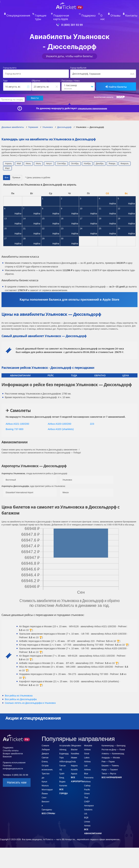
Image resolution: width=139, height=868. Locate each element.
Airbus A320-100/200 (59, 418)
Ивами (74, 751)
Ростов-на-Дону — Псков (113, 743)
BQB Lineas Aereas (87, 815)
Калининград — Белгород (114, 739)
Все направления (112, 771)
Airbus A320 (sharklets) (61, 423)
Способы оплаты (11, 744)
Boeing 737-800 (15, 423)
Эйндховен (76, 739)
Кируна (74, 759)
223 (92, 418)
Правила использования (14, 756)
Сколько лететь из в (30, 697)
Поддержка (89, 14)
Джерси (45, 747)
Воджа (62, 775)
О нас (102, 14)
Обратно (36, 76)
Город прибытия (78, 63)
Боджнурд (64, 747)
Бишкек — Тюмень (110, 759)
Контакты (127, 14)
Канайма (75, 747)
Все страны (48, 807)
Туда (5, 76)
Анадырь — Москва (111, 751)
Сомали (45, 739)
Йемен (45, 787)
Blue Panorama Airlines (89, 771)
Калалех (63, 779)
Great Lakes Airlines (87, 751)
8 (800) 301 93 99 (72, 20)
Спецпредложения (22, 14)
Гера (61, 751)
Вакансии (7, 750)
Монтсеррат (47, 783)
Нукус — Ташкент (110, 763)
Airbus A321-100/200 (17, 418)
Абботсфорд (65, 755)
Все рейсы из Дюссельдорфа (21, 693)
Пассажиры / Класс (71, 76)
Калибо (74, 763)
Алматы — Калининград (113, 747)
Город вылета (10, 63)
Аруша (74, 767)
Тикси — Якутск (109, 767)
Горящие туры (43, 14)
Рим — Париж (108, 755)
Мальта (45, 779)
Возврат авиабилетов (13, 747)
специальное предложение (92, 102)
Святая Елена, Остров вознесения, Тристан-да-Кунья (47, 763)
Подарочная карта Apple (67, 14)
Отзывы (113, 14)
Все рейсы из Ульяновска (19, 689)
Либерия (46, 743)
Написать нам (17, 776)
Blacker (74, 743)
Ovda (73, 755)
